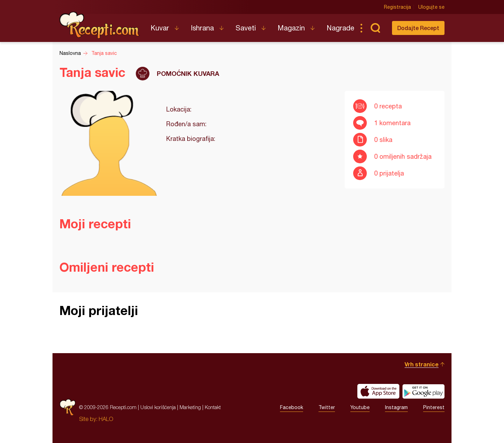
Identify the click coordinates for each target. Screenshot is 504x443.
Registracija (397, 7)
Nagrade (340, 28)
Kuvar (160, 28)
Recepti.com (100, 25)
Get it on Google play (423, 391)
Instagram (396, 407)
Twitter (327, 407)
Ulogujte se (431, 7)
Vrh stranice (422, 364)
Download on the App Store (378, 391)
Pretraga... (375, 28)
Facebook (292, 407)
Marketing (190, 407)
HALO (106, 419)
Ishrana (202, 28)
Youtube (360, 407)
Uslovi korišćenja (158, 407)
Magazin (291, 28)
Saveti (246, 28)
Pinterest (434, 407)
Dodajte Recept (418, 28)
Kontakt (213, 407)
